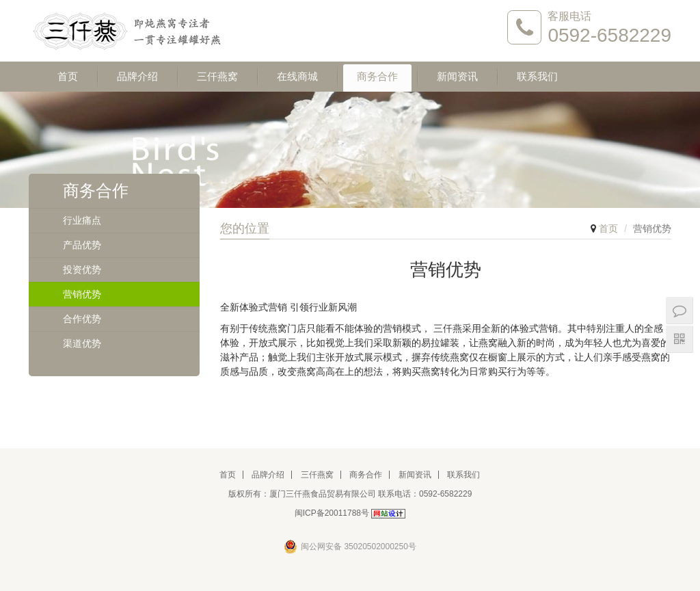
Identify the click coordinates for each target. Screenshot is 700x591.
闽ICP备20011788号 (332, 513)
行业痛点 (82, 220)
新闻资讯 (457, 76)
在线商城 (297, 76)
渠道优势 (82, 343)
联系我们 (537, 76)
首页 (68, 76)
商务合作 (377, 76)
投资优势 (82, 270)
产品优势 (82, 245)
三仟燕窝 (217, 76)
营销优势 (82, 294)
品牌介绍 (137, 76)
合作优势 (82, 319)
